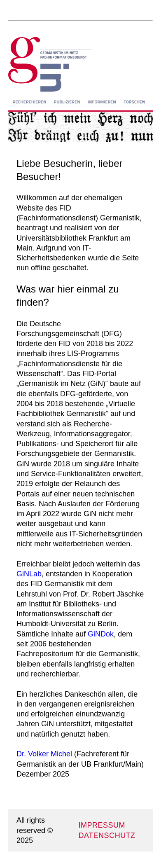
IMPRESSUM (102, 825)
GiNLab (29, 574)
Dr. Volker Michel (44, 754)
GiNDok (101, 634)
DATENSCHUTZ (107, 835)
